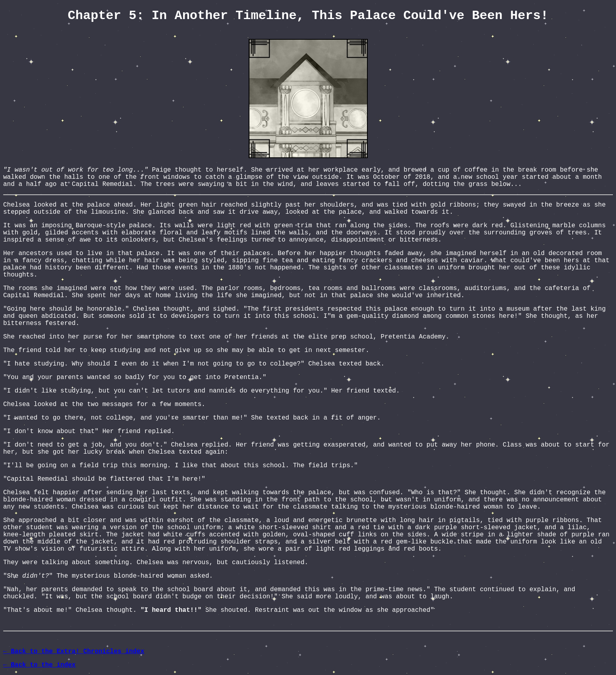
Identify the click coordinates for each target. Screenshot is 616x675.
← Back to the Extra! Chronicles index (74, 652)
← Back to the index (39, 665)
